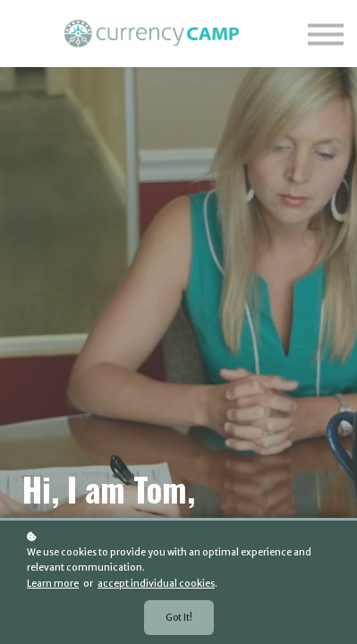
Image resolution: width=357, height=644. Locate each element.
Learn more (53, 584)
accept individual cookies (156, 584)
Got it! (179, 618)
